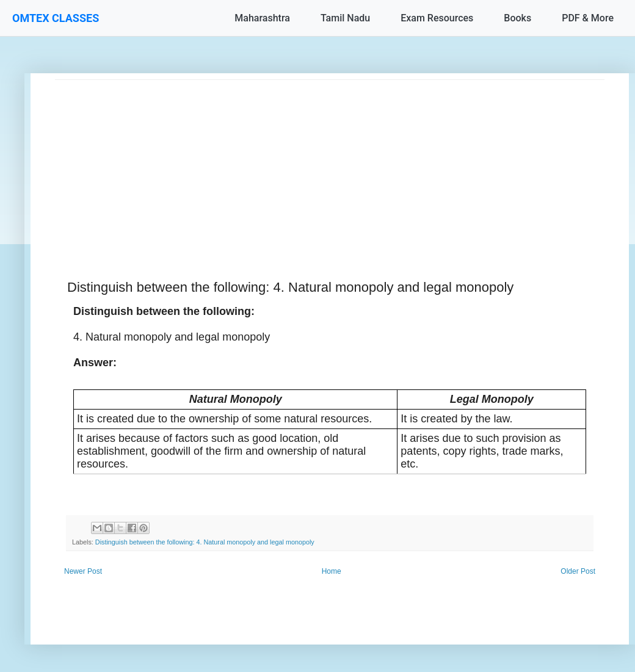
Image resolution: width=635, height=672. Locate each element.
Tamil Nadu (345, 18)
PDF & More (588, 18)
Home (332, 571)
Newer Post (83, 571)
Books (517, 18)
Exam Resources (437, 18)
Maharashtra (262, 18)
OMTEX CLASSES (56, 18)
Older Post (578, 571)
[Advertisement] (330, 165)
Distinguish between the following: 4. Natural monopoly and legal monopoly (205, 542)
